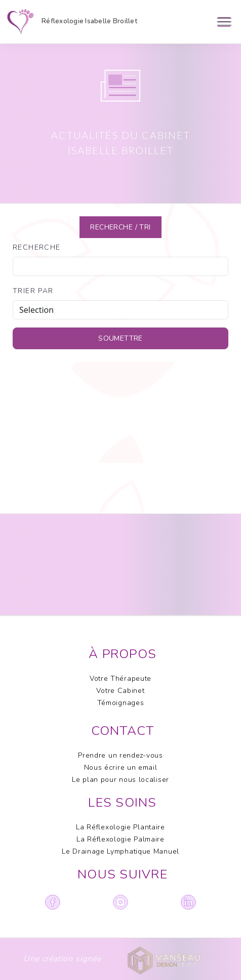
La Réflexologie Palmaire (120, 839)
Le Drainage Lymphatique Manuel (120, 851)
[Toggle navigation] (224, 22)
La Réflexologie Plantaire (120, 827)
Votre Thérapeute (120, 679)
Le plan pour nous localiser (120, 780)
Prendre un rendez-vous (120, 755)
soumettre (120, 338)
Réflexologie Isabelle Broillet (73, 22)
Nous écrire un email (121, 767)
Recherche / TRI (120, 227)
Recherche (37, 247)
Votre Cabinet (120, 691)
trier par (33, 291)
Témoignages (121, 703)
